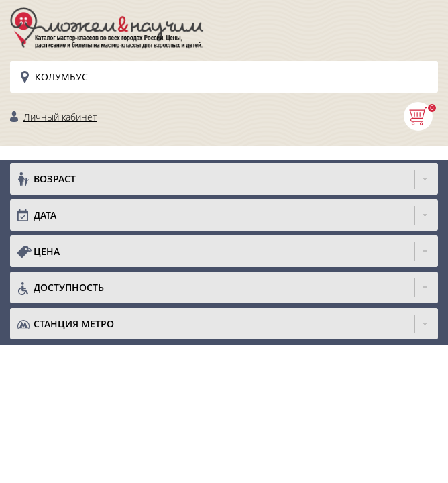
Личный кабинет (60, 117)
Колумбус (61, 77)
